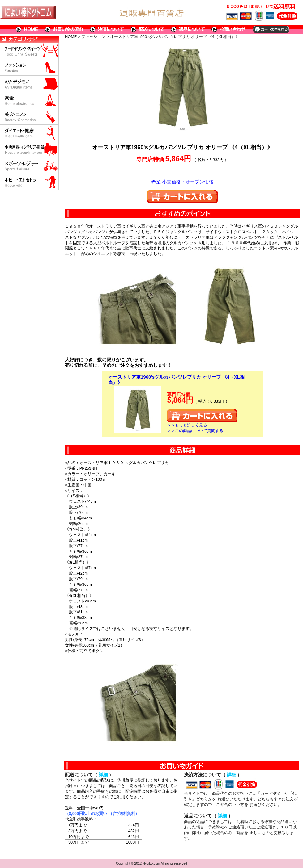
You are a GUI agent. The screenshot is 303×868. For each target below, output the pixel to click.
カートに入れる (182, 197)
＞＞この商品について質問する (195, 431)
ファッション (93, 37)
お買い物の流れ (64, 29)
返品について (188, 29)
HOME (27, 29)
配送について (148, 29)
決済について (107, 29)
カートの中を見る (271, 29)
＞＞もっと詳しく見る (187, 425)
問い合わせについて (229, 29)
